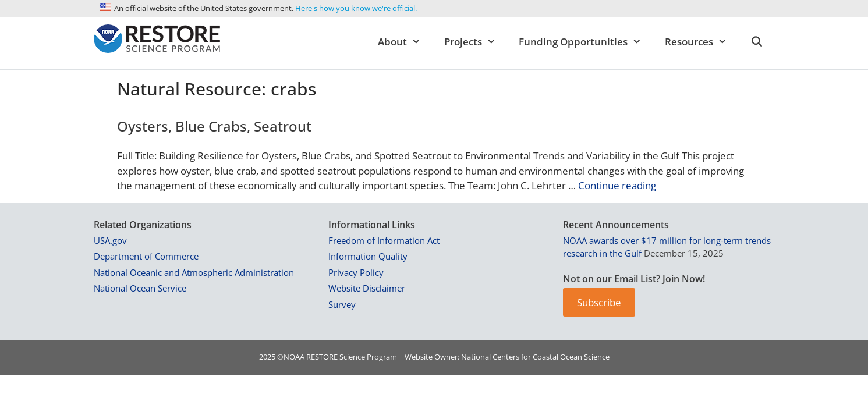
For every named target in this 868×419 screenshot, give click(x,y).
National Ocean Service (140, 288)
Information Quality (368, 256)
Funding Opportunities (586, 42)
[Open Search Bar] (757, 42)
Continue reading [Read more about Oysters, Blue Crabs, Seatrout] (617, 185)
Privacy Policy (356, 272)
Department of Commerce (146, 256)
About (405, 42)
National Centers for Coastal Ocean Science (535, 357)
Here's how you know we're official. (356, 8)
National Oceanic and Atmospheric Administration (194, 272)
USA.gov (110, 240)
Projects (476, 42)
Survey (342, 304)
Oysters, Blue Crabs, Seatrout (214, 126)
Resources (702, 42)
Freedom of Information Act (384, 240)
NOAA (294, 357)
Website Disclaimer (367, 288)
